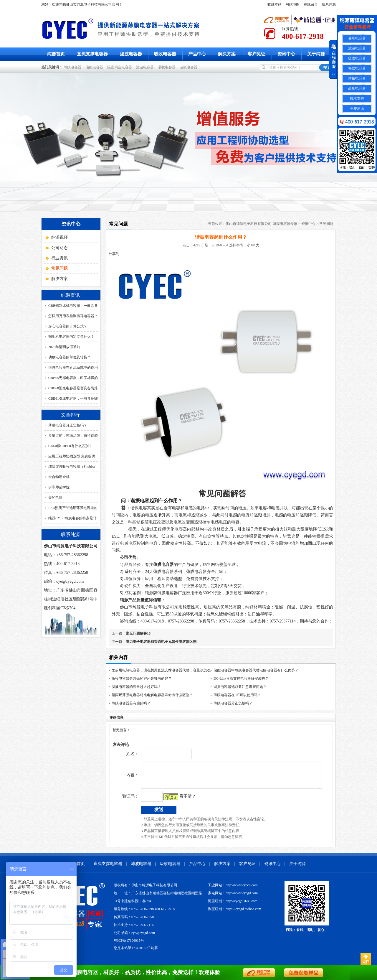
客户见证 (257, 54)
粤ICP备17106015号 (129, 945)
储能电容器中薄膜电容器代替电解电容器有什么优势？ (256, 670)
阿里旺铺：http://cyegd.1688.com (233, 905)
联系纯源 (329, 4)
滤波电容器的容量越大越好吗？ (136, 687)
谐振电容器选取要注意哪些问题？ (240, 687)
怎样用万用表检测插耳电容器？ (73, 316)
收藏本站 (275, 4)
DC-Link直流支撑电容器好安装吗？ (241, 678)
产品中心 (197, 54)
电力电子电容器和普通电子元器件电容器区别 (161, 642)
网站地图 (292, 4)
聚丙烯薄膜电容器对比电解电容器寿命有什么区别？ (152, 695)
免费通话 (357, 108)
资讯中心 (286, 54)
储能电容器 (95, 67)
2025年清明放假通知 (64, 347)
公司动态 (59, 248)
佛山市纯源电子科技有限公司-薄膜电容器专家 (262, 224)
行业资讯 (59, 258)
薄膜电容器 (73, 67)
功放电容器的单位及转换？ (70, 357)
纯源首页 (56, 54)
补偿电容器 (357, 68)
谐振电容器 (189, 67)
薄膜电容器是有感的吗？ (131, 703)
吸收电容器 (165, 54)
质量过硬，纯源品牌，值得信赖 (73, 436)
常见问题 (326, 224)
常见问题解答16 (138, 633)
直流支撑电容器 (92, 54)
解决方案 (227, 54)
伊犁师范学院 (59, 487)
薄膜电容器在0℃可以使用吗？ (237, 695)
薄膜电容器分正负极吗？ (68, 425)
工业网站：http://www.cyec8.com (233, 890)
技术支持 (357, 98)
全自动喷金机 (59, 477)
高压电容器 (357, 88)
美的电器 (55, 498)
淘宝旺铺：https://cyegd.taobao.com (235, 913)
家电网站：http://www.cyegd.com (233, 897)
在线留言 (311, 4)
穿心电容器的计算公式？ (68, 326)
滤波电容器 (131, 54)
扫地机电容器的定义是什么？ (71, 337)
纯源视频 (59, 237)
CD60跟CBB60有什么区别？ (70, 446)
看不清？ (175, 801)
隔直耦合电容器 (120, 67)
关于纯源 (316, 54)
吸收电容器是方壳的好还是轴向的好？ (142, 678)
